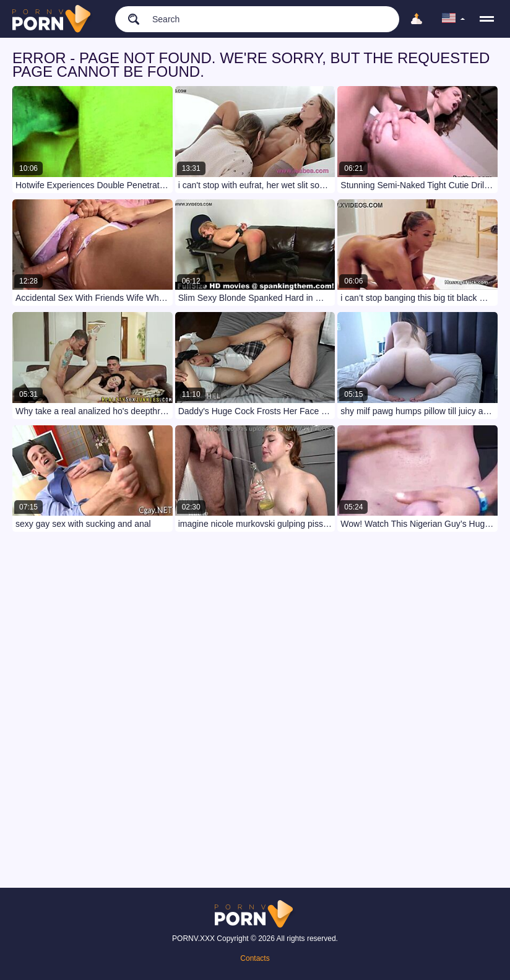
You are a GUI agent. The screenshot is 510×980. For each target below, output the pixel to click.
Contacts (255, 958)
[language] (454, 19)
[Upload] (417, 19)
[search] (127, 19)
